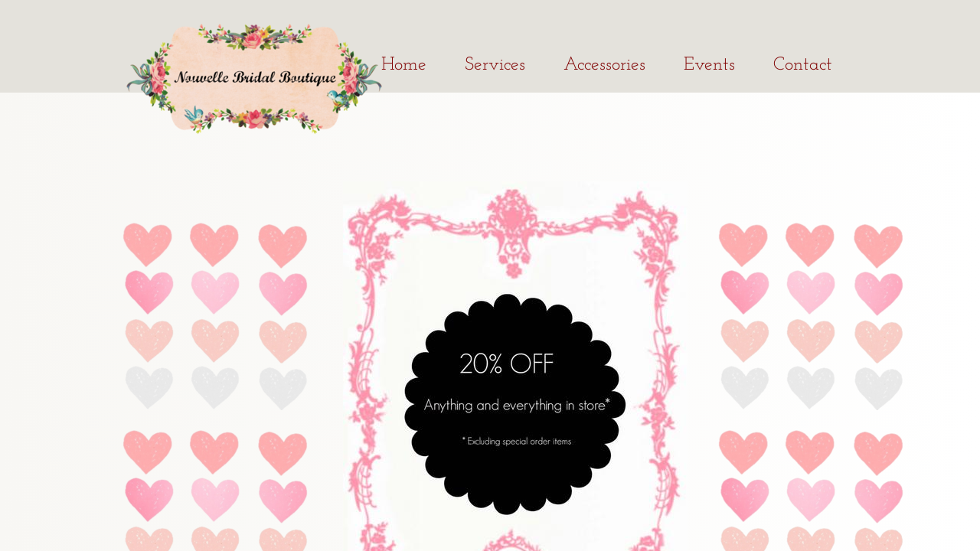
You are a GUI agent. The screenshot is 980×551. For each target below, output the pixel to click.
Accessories (604, 65)
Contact (803, 65)
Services (495, 65)
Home (404, 65)
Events (709, 65)
